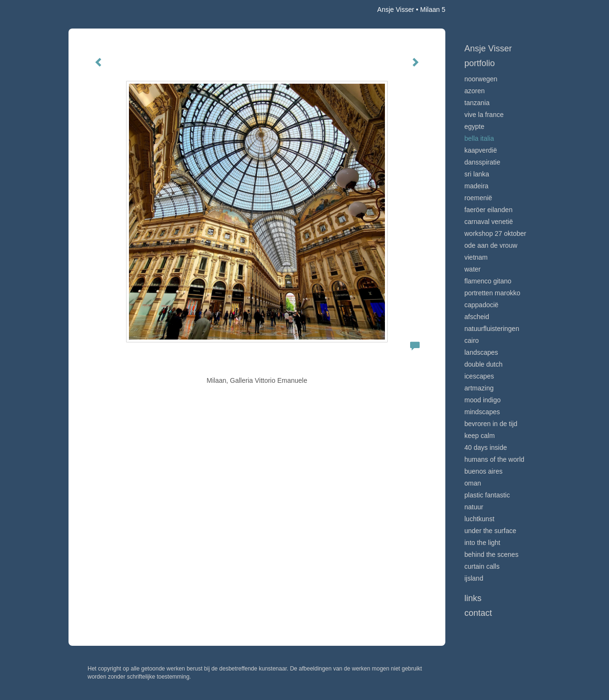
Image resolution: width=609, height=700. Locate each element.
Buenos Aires (483, 471)
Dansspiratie (482, 162)
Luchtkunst (479, 519)
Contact (478, 613)
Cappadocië (481, 305)
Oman (473, 483)
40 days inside (486, 447)
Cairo (471, 340)
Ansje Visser (396, 10)
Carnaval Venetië (489, 222)
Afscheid (477, 317)
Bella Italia (479, 138)
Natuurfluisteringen (492, 329)
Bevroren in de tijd (491, 424)
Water (472, 269)
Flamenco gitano (488, 281)
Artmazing (479, 388)
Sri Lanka (477, 174)
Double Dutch (483, 364)
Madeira (476, 186)
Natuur (474, 507)
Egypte (474, 126)
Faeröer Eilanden (488, 210)
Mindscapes (482, 412)
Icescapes (479, 376)
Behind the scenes (491, 554)
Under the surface (490, 531)
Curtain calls (482, 566)
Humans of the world (494, 459)
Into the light (482, 543)
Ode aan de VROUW (491, 245)
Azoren (475, 91)
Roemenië (478, 198)
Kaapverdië (481, 150)
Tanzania (477, 103)
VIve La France (484, 115)
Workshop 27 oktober (495, 233)
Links (473, 598)
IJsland (474, 578)
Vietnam (476, 257)
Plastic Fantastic (487, 495)
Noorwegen (481, 79)
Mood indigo (482, 400)
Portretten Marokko (492, 293)
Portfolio (480, 63)
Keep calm (480, 436)
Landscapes (481, 352)
